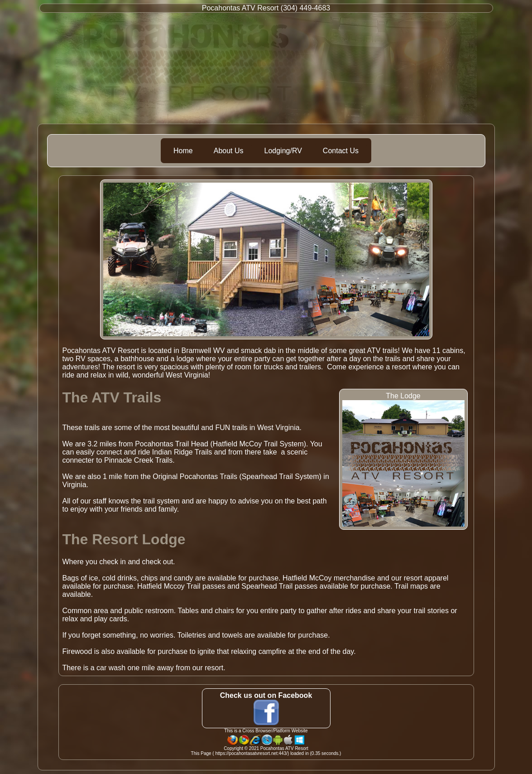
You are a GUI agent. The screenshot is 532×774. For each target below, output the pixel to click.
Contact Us (341, 151)
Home (183, 151)
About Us (229, 151)
